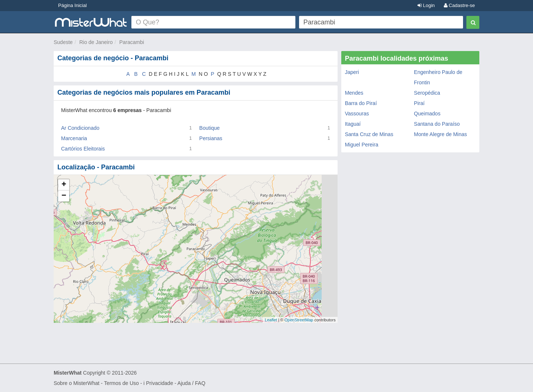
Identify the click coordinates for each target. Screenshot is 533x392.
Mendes (354, 93)
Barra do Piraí (361, 103)
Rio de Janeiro (96, 42)
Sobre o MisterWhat (77, 383)
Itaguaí (353, 124)
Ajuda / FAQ (191, 383)
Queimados (427, 114)
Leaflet (271, 320)
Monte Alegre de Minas (440, 134)
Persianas (211, 138)
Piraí (419, 103)
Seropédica (427, 93)
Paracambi (132, 42)
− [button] (64, 196)
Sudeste (63, 42)
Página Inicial (72, 5)
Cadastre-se (459, 5)
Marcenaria (74, 138)
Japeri (352, 72)
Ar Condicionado (80, 128)
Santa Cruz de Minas (369, 134)
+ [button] (64, 185)
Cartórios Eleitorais (83, 149)
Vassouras (357, 114)
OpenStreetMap (299, 320)
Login (426, 5)
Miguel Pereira (362, 145)
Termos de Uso (121, 383)
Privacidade (160, 383)
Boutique (209, 128)
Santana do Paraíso (437, 124)
